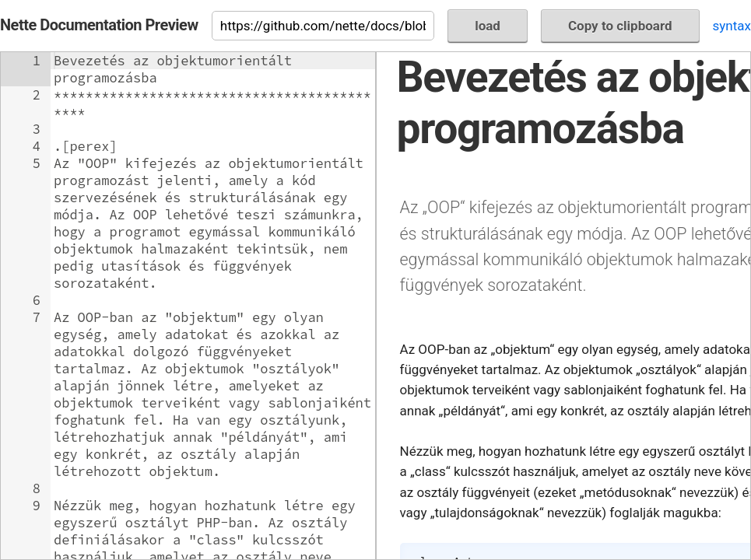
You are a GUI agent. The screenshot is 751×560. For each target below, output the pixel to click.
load (488, 26)
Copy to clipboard (620, 26)
